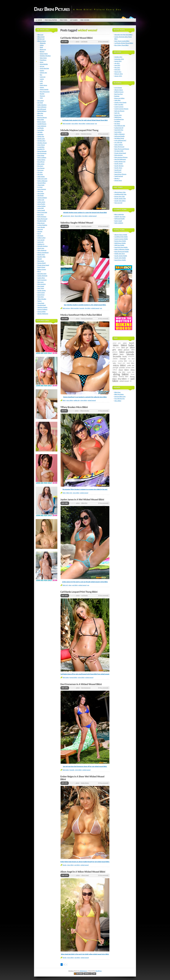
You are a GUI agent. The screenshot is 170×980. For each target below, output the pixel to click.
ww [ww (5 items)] (131, 381)
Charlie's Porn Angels (120, 102)
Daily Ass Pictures (119, 111)
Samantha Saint (42, 274)
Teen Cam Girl (118, 203)
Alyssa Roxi (41, 101)
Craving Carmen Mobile (121, 239)
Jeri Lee (42, 66)
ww (96, 124)
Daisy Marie (43, 58)
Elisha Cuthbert (42, 157)
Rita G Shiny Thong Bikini (121, 45)
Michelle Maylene (86, 134)
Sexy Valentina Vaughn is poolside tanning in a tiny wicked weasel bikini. (85, 305)
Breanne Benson (42, 117)
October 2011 (118, 57)
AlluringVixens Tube (120, 192)
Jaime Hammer (42, 189)
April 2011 (117, 70)
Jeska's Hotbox (119, 145)
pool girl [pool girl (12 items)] (115, 368)
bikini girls (69, 493)
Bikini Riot (84, 503)
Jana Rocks (40, 195)
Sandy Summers (42, 280)
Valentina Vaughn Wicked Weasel (77, 223)
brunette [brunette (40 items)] (117, 356)
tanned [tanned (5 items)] (132, 374)
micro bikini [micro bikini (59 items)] (119, 365)
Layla (41, 81)
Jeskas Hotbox (41, 206)
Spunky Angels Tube (120, 198)
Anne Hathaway (42, 107)
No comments (104, 42)
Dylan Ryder (41, 155)
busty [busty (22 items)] (125, 356)
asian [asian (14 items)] (125, 343)
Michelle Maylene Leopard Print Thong (79, 130)
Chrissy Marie (44, 54)
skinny (72, 216)
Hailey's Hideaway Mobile (122, 249)
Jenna (42, 62)
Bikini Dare (117, 392)
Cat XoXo (40, 132)
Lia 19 (39, 233)
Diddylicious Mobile (120, 243)
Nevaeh (40, 259)
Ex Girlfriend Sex (119, 119)
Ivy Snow (40, 187)
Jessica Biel (41, 208)
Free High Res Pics (120, 399)
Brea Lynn (40, 115)
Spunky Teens (118, 168)
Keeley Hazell (118, 221)
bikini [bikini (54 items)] (116, 345)
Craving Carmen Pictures (121, 109)
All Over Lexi (41, 39)
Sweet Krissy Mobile (120, 260)
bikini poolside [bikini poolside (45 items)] (127, 352)
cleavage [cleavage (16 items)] (123, 359)
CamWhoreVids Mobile (121, 237)
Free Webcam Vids (120, 126)
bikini (64, 400)
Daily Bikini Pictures (52, 9)
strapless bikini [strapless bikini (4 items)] (131, 372)
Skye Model (41, 286)
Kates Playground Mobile (121, 251)
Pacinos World (41, 263)
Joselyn (42, 70)
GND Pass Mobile (119, 245)
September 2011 (119, 59)
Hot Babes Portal (119, 138)
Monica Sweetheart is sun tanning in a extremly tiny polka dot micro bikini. (85, 397)
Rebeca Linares (42, 269)
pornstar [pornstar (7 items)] (128, 368)
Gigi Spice (40, 174)
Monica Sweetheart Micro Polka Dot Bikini (81, 315)
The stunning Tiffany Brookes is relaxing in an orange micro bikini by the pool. (85, 489)
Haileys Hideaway (42, 181)
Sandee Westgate (42, 276)
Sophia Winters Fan (120, 161)
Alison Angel (85, 875)
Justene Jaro (43, 73)
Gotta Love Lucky (42, 179)
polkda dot (77, 400)
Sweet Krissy (41, 295)
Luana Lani (40, 242)
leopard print (66, 216)
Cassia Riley (41, 130)
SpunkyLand (118, 170)
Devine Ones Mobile (120, 241)
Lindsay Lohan (41, 238)
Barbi (41, 47)
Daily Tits (117, 113)
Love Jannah (41, 240)
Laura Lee (43, 77)
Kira (41, 75)
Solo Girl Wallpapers (120, 159)
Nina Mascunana (45, 92)
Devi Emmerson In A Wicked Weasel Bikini (81, 684)
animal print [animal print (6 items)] (117, 343)
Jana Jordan (41, 193)
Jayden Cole (41, 200)
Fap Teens (117, 124)
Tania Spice (41, 297)
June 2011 (117, 65)
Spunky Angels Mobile (121, 256)
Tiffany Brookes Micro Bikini (74, 407)
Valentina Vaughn (86, 226)
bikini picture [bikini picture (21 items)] (124, 350)
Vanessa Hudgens (42, 309)
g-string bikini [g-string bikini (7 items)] (123, 361)
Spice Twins (41, 288)
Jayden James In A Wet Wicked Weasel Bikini (82, 500)
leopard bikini (73, 677)
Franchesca (43, 60)
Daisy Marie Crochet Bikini (122, 41)
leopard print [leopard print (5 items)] (121, 363)
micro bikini (75, 124)
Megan (42, 87)
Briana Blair (41, 119)
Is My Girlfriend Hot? (120, 140)
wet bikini (75, 585)
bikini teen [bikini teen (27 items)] (118, 354)
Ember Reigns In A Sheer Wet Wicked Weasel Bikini (82, 778)
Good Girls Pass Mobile (121, 247)
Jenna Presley (41, 204)
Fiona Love (40, 170)
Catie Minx (117, 100)
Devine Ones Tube (120, 196)
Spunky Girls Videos (120, 201)
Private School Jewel (43, 265)
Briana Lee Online (119, 98)
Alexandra (43, 43)
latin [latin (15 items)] (114, 363)
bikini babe (66, 677)
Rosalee (42, 94)
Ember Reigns (85, 783)
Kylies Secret (41, 223)
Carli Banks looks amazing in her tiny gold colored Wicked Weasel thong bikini (85, 120)
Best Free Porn (119, 94)
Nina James (41, 261)
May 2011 (117, 67)
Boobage (117, 96)
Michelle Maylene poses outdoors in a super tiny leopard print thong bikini (85, 213)
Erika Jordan (41, 164)
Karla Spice (40, 214)
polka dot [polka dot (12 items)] (131, 365)
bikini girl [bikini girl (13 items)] (125, 348)
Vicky (41, 98)
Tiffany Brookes (85, 411)
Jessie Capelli (41, 210)
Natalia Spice (41, 255)
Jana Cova (40, 191)
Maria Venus (43, 85)
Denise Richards (42, 151)
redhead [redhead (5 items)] (115, 370)
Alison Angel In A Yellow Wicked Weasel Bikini (83, 872)
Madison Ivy (41, 244)
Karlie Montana (42, 217)
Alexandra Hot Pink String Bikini (123, 35)
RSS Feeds (80, 974)
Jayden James (41, 202)
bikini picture (66, 308)
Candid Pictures (42, 124)
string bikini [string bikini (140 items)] (121, 374)
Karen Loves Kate (42, 212)
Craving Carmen (119, 107)
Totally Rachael (119, 176)
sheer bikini (70, 865)
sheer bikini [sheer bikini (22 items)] (124, 370)
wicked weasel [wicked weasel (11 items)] (124, 381)
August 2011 (118, 61)
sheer (70, 585)
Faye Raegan (41, 168)
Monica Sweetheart (87, 319)
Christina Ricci (41, 141)
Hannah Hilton (42, 183)
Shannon (42, 96)
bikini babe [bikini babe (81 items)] (127, 345)
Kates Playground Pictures (122, 149)
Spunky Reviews (119, 166)
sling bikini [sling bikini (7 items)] (122, 372)
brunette (82, 308)
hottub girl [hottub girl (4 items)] (132, 361)
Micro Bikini (118, 401)
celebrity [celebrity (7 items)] (115, 359)
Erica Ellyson (41, 162)
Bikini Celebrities (119, 214)
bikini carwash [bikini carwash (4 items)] (116, 348)
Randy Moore (41, 267)
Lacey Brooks (41, 227)
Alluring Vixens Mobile (121, 235)
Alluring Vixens (42, 41)
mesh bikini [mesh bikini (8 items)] (130, 363)
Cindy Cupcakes (119, 104)
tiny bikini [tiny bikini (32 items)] (122, 379)
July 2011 (117, 63)
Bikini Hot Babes (119, 394)
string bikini (84, 400)
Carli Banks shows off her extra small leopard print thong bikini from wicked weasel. (85, 674)
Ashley (42, 45)
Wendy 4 (117, 178)
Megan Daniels (44, 89)
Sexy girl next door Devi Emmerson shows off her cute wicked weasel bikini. (85, 766)
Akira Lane (40, 35)
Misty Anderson (42, 250)
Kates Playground (42, 219)
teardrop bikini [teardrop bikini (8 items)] (124, 377)
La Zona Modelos (42, 225)
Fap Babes (117, 121)
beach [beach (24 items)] (132, 343)
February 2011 (119, 74)
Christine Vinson (42, 143)
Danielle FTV (41, 149)
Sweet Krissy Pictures (120, 174)
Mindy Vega (41, 248)
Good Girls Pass (119, 130)
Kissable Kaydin (42, 221)
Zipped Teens (118, 180)
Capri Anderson (42, 126)
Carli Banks (84, 42)
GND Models (41, 177)
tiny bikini (85, 216)
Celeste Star (41, 136)
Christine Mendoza (45, 56)
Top (94, 974)
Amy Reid (40, 103)
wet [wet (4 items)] (128, 379)
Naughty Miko (41, 257)
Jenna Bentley (44, 64)
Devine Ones (118, 115)
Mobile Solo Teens (120, 254)
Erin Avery (40, 166)
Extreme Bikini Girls (120, 396)
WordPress (98, 971)
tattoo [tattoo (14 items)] (115, 377)
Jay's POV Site (118, 142)
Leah (41, 83)
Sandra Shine (41, 278)
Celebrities (40, 134)
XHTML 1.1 (88, 974)
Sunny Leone (41, 292)
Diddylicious (118, 117)
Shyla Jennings (42, 284)
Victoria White (42, 312)
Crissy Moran (41, 145)
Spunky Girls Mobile (120, 258)
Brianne (42, 51)
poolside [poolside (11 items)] (122, 368)
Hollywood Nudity (120, 136)
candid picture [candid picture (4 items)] (131, 356)
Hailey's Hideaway (120, 134)
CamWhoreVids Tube (120, 194)
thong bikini (82, 124)
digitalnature (83, 971)
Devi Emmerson (86, 688)
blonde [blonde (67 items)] (130, 354)
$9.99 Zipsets (118, 88)
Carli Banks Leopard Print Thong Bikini (79, 592)
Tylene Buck (41, 303)
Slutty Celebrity (119, 223)
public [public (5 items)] (133, 368)
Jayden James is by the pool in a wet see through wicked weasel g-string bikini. (85, 582)
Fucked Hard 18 (119, 128)
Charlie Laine (41, 139)
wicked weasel (90, 124)
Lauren (42, 79)
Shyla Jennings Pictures (121, 157)
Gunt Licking (118, 132)
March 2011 (118, 72)
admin (77, 42)
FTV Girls (40, 172)
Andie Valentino (42, 105)
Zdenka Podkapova (43, 314)
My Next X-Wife (119, 151)
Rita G (39, 271)
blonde (65, 865)
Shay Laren (40, 282)
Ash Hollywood (42, 109)
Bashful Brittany (42, 111)
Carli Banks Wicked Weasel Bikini (76, 38)
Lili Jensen (40, 236)
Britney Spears (42, 122)
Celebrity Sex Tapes (120, 217)
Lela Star (40, 231)
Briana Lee (43, 49)
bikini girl (65, 585)
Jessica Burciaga (44, 68)
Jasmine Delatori (42, 198)
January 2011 (118, 76)
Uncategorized (42, 305)
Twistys (39, 301)
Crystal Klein (41, 147)
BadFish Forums (119, 92)
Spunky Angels (42, 290)
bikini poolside (67, 124)
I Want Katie (41, 185)
